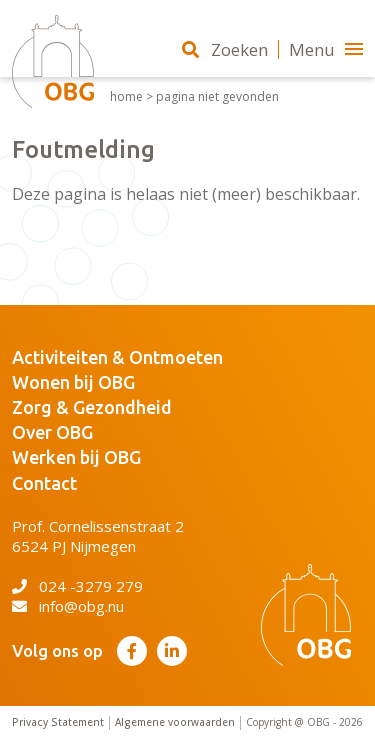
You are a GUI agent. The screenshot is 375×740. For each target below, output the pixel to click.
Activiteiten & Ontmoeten (117, 357)
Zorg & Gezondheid (92, 407)
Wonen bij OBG (73, 382)
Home (126, 97)
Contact (44, 483)
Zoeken (225, 49)
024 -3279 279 (77, 586)
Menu (326, 49)
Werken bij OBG (76, 457)
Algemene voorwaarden (175, 722)
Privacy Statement (58, 722)
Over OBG (52, 432)
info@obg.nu (68, 606)
